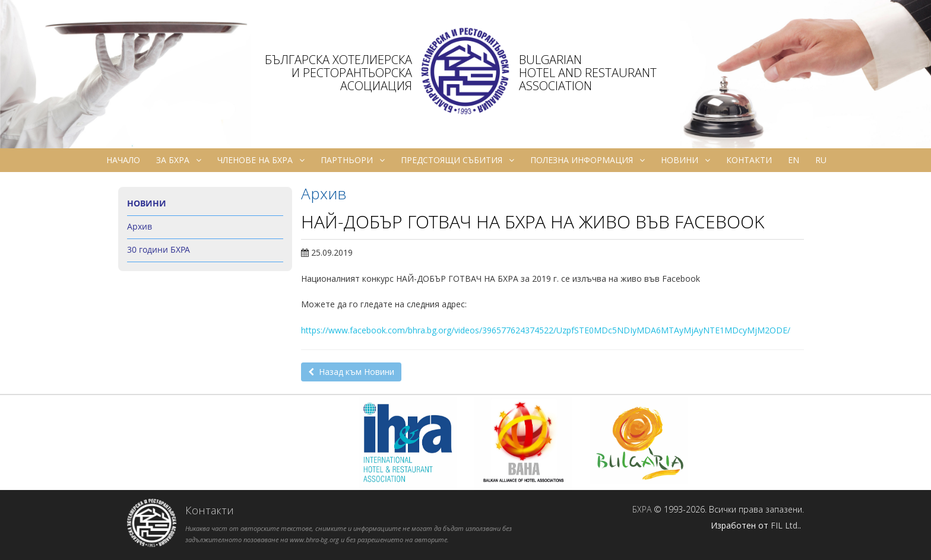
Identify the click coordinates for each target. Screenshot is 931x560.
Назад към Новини (351, 372)
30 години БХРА (159, 249)
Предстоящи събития (457, 160)
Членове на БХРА (261, 160)
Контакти (749, 160)
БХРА (642, 509)
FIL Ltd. (785, 525)
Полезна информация (588, 160)
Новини (685, 160)
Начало (123, 160)
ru (821, 160)
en (794, 160)
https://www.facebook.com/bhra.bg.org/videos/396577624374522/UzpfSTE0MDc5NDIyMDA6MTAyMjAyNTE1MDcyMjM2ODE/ (546, 330)
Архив (140, 226)
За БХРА (179, 160)
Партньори (353, 160)
